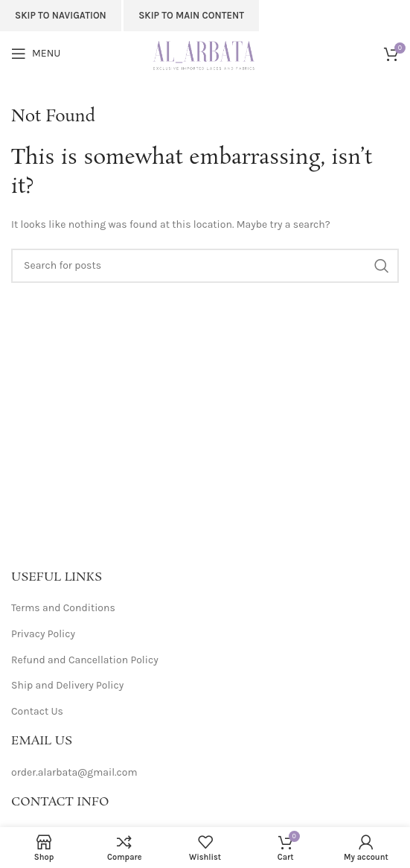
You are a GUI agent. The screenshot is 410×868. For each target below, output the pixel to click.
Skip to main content (191, 15)
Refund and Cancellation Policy (85, 660)
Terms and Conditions (63, 608)
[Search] (205, 266)
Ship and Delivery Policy (67, 685)
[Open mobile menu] (36, 54)
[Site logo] (205, 52)
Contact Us (37, 711)
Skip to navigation (61, 15)
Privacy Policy (43, 634)
